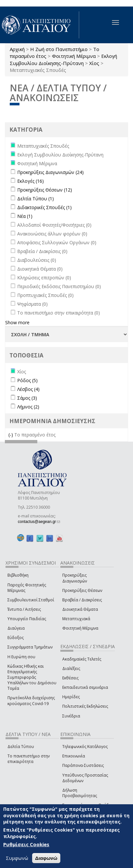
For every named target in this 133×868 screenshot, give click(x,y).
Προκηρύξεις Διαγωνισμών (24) (50, 172)
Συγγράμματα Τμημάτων (30, 647)
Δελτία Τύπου (21, 747)
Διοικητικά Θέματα (80, 609)
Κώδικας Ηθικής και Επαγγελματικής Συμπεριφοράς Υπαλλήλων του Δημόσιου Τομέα (32, 677)
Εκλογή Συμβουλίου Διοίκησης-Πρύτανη (63, 59)
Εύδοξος (16, 638)
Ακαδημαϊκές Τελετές (82, 659)
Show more (17, 322)
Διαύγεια (16, 628)
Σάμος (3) (27, 398)
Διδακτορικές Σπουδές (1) (44, 207)
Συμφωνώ (17, 858)
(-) (11, 435)
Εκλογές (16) (30, 181)
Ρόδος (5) (27, 380)
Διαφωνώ (46, 858)
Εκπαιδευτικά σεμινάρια (85, 687)
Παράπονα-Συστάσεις (83, 765)
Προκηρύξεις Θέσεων (82, 590)
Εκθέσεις (70, 678)
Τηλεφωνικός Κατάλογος (85, 747)
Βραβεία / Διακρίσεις (82, 600)
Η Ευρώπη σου (21, 657)
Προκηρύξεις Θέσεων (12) (45, 190)
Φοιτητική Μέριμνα (74, 56)
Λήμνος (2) (28, 407)
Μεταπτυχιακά (76, 619)
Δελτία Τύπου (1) (36, 199)
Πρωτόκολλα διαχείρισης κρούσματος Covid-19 (31, 701)
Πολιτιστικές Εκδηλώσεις (85, 706)
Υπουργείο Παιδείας (27, 619)
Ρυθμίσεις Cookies (26, 845)
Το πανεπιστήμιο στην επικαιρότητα (29, 759)
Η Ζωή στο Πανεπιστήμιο (59, 49)
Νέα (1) (25, 216)
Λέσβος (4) (28, 389)
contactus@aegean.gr (39, 522)
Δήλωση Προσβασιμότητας (80, 793)
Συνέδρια (71, 716)
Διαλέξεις (71, 668)
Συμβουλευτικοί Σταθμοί (31, 600)
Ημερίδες (71, 697)
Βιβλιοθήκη (18, 575)
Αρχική (17, 49)
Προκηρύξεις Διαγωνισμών (75, 578)
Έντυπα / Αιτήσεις (24, 609)
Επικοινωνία (74, 756)
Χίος (94, 63)
